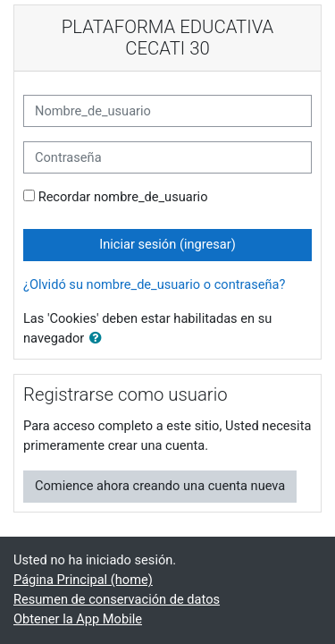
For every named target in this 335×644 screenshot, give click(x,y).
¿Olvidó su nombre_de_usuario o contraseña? (154, 284)
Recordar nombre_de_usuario (123, 197)
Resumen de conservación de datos (117, 599)
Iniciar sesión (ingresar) (167, 244)
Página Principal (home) (83, 580)
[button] (99, 339)
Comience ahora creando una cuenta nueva (160, 486)
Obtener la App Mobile (78, 619)
